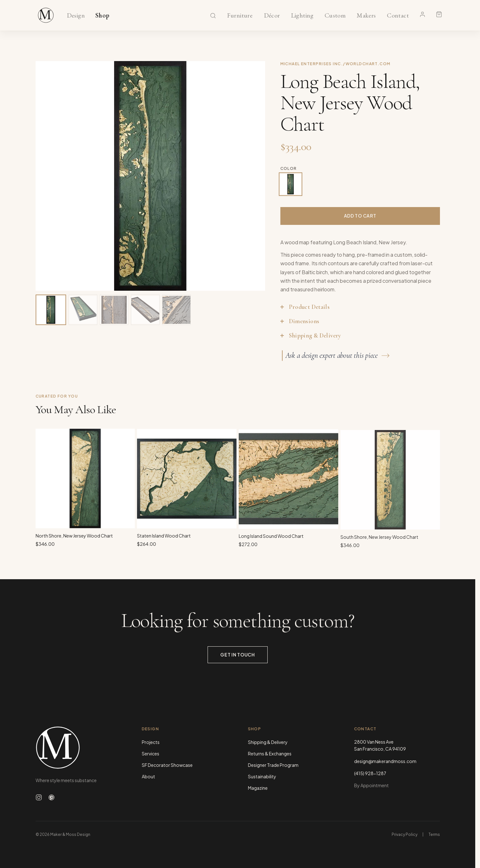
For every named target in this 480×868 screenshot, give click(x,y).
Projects (151, 742)
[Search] (213, 16)
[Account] (422, 14)
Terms (434, 834)
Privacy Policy (405, 834)
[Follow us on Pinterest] (51, 797)
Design (76, 16)
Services (151, 753)
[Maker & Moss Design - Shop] (46, 15)
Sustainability (262, 776)
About (148, 776)
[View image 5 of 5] (176, 310)
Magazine (258, 788)
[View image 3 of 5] (114, 310)
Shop (103, 16)
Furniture (240, 16)
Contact (398, 16)
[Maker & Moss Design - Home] (79, 748)
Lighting (302, 16)
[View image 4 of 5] (145, 310)
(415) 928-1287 (370, 773)
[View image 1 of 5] (51, 310)
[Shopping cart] (439, 14)
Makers (366, 16)
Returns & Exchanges (270, 753)
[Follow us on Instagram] (39, 797)
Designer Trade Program (273, 765)
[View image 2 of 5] (83, 310)
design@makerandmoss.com (385, 761)
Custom (335, 16)
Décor (272, 16)
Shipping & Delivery (268, 742)
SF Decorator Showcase (167, 765)
